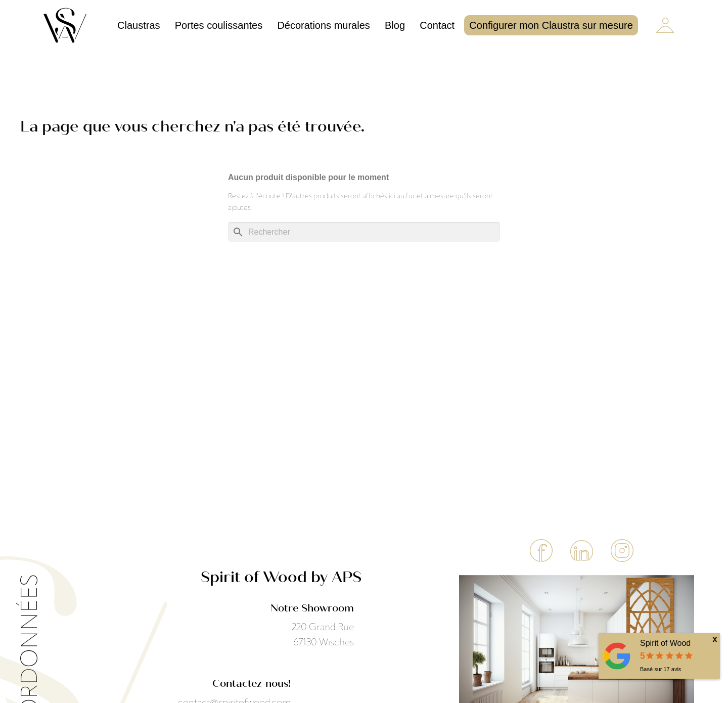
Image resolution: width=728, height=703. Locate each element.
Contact (437, 25)
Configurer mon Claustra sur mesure (551, 25)
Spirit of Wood (665, 643)
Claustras (139, 25)
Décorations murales (323, 25)
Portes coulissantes (219, 25)
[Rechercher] (364, 232)
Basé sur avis (661, 669)
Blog (395, 25)
